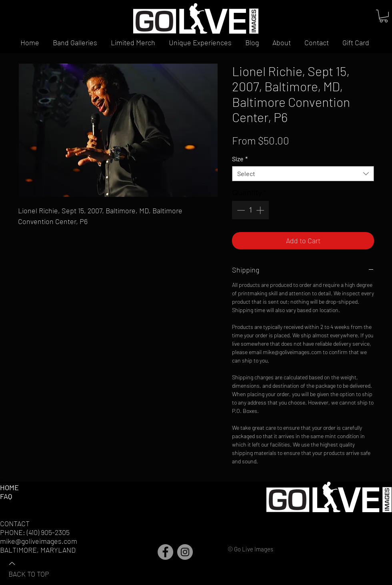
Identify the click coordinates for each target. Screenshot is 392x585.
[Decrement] (240, 210)
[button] (384, 16)
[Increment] (261, 210)
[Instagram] (185, 552)
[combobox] (303, 174)
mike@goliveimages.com (39, 541)
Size (240, 159)
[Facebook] (165, 552)
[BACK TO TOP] (36, 568)
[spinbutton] (250, 210)
